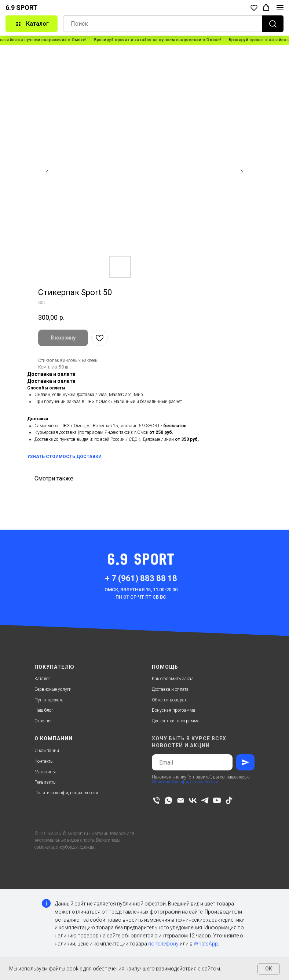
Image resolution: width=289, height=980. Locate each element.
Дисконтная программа (176, 721)
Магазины (45, 772)
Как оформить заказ (173, 679)
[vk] (193, 800)
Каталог (42, 679)
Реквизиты (45, 782)
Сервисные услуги (53, 689)
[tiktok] (229, 800)
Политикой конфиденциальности (185, 782)
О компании (47, 751)
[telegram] (205, 800)
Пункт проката (49, 700)
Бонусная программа (173, 710)
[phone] (156, 800)
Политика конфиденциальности (66, 793)
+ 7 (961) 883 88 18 (141, 578)
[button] (254, 8)
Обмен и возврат (169, 700)
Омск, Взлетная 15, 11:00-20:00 (141, 590)
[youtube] (217, 800)
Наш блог (44, 710)
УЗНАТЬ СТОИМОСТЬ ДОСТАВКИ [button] (64, 457)
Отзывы (43, 721)
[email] (181, 800)
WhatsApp (206, 944)
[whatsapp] (169, 800)
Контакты (44, 761)
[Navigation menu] (280, 8)
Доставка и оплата (170, 689)
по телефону (163, 944)
